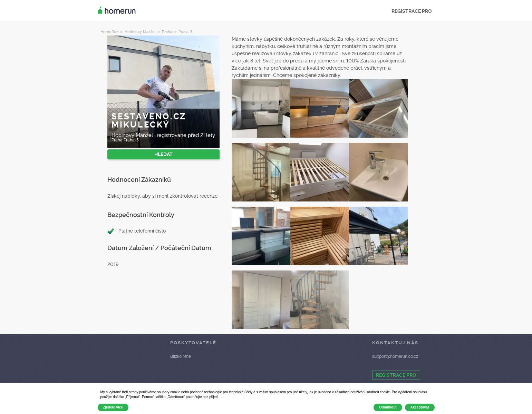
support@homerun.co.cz (395, 356)
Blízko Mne (181, 356)
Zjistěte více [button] (113, 407)
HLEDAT (163, 154)
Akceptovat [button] (420, 407)
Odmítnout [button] (388, 407)
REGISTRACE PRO (412, 11)
